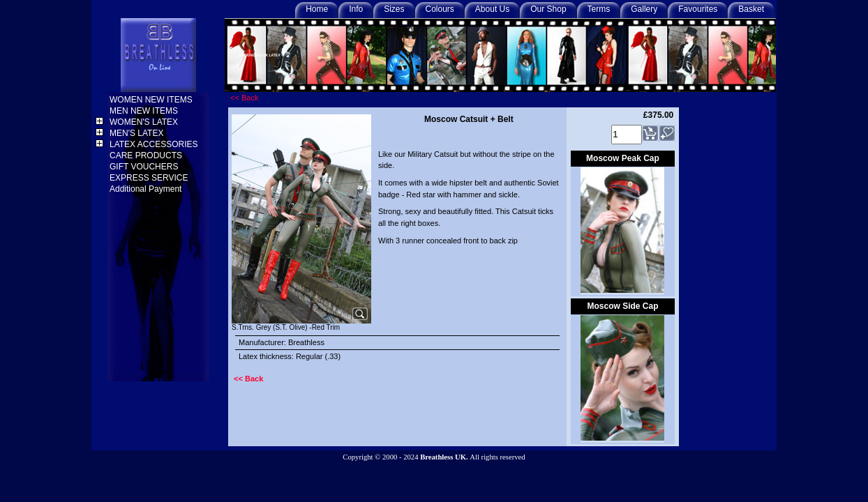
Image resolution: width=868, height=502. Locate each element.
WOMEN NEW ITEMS (152, 100)
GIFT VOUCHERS (145, 167)
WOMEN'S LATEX (145, 122)
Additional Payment (147, 189)
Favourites (698, 9)
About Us (492, 9)
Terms (599, 9)
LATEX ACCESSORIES (155, 144)
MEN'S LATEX (138, 133)
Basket (751, 9)
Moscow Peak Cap (623, 158)
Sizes (394, 9)
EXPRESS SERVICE (150, 178)
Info (356, 9)
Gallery (644, 9)
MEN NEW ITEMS (145, 111)
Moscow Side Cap (622, 306)
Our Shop (548, 9)
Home (317, 9)
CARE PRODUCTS (147, 155)
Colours (440, 9)
